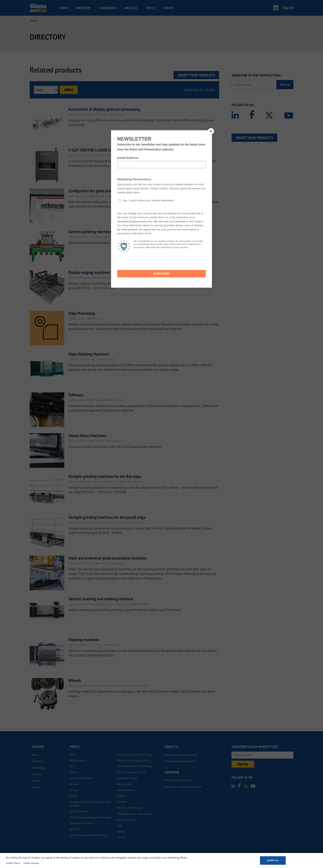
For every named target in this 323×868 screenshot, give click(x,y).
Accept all (273, 860)
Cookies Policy (13, 863)
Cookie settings (31, 863)
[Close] (211, 131)
